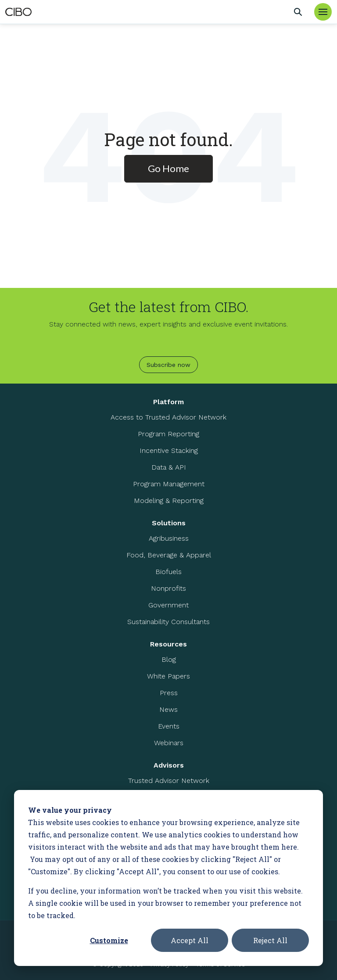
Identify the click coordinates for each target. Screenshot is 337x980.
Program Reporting (168, 434)
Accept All (190, 940)
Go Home (168, 168)
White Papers (168, 676)
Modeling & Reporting (169, 501)
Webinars (169, 743)
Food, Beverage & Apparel (169, 555)
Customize (109, 940)
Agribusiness (169, 538)
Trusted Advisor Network (169, 781)
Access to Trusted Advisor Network (168, 417)
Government (168, 605)
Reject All (270, 940)
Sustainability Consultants (168, 622)
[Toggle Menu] (323, 12)
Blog (169, 659)
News (168, 709)
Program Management (169, 484)
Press (169, 693)
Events (169, 726)
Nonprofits (168, 588)
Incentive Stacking (169, 451)
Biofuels (168, 572)
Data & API (169, 467)
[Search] (298, 12)
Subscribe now (168, 365)
